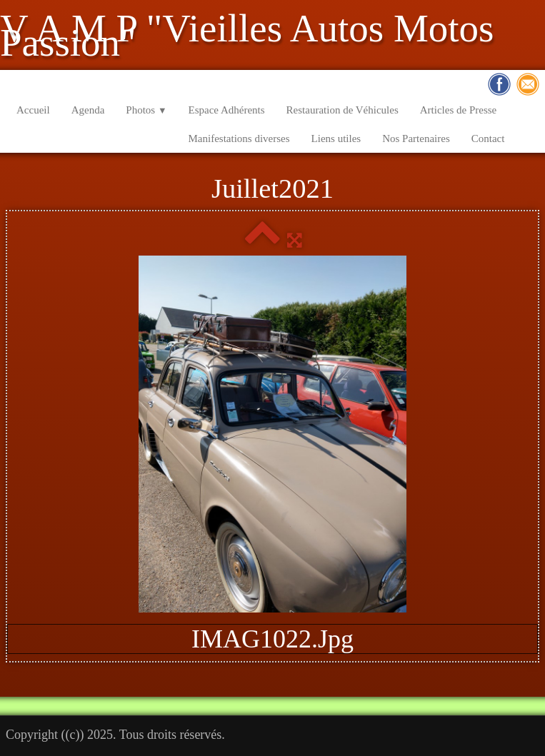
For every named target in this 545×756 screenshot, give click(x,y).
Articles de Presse (458, 110)
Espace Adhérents (227, 110)
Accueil (33, 110)
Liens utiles (336, 138)
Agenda (88, 110)
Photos (146, 110)
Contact (488, 138)
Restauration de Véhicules (342, 110)
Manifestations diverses (239, 138)
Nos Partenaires (416, 138)
